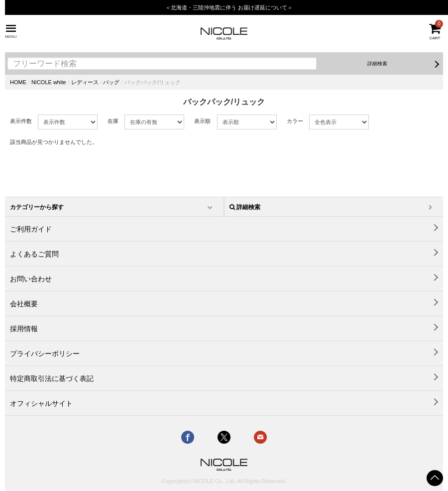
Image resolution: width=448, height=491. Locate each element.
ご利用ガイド (31, 229)
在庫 (113, 121)
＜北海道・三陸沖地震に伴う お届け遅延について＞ (229, 7)
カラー (295, 121)
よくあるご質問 (34, 254)
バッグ (111, 82)
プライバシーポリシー (45, 354)
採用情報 (24, 329)
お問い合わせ (31, 279)
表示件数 (21, 121)
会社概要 (24, 304)
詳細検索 (377, 63)
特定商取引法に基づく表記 (52, 378)
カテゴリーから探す (37, 207)
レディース (85, 82)
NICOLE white (49, 82)
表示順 (202, 121)
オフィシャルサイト (41, 403)
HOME (18, 82)
